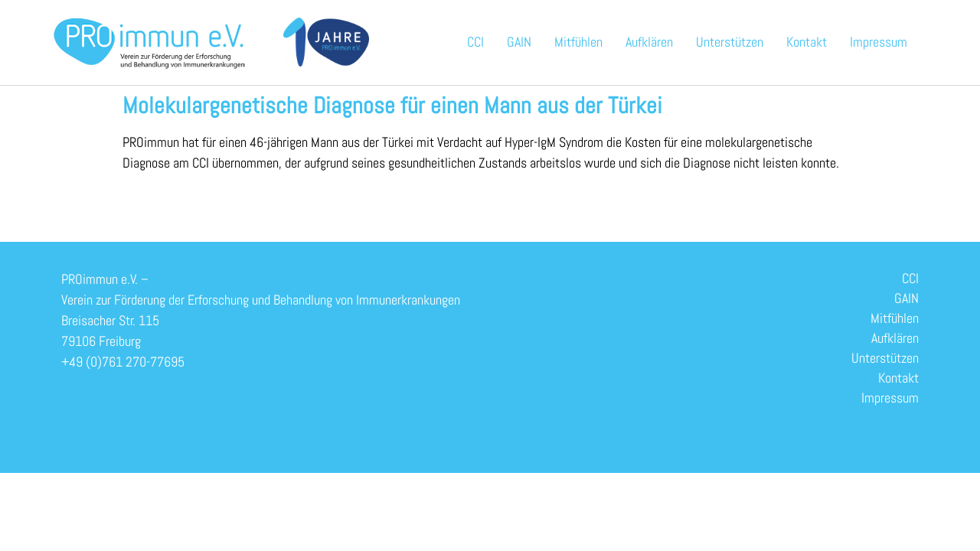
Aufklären (649, 42)
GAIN (519, 42)
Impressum (879, 42)
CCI (475, 42)
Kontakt (807, 42)
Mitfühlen (578, 42)
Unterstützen (730, 42)
